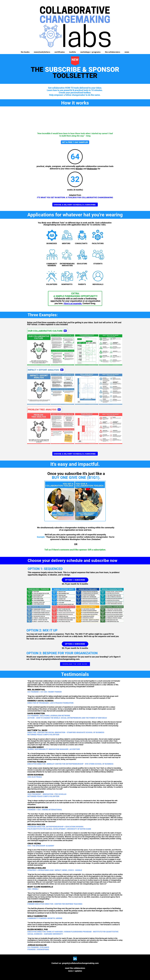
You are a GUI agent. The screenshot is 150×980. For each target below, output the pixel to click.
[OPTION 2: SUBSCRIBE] (75, 644)
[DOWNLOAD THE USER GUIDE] (75, 664)
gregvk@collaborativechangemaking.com (61, 659)
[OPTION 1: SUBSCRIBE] (75, 580)
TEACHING (78, 904)
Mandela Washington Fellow (74, 539)
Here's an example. (73, 303)
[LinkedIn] (75, 959)
